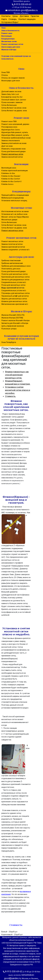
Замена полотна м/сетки (12, 244)
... (29, 13)
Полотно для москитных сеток (15, 274)
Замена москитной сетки (12, 157)
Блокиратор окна (12, 97)
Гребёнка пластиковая (11, 261)
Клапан (11, 176)
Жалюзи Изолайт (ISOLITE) (13, 315)
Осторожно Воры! (10, 22)
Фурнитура (11, 130)
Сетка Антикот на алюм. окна (14, 108)
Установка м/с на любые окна (14, 214)
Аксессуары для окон (11, 47)
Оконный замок (14, 100)
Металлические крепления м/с (15, 304)
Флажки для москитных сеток (14, 301)
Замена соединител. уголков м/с (15, 250)
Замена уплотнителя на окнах (14, 143)
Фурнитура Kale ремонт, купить (15, 132)
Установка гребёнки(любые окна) (16, 138)
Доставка (24, 16)
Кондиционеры (8, 39)
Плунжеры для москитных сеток (16, 293)
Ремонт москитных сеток (12, 44)
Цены (15, 16)
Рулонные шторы (9, 329)
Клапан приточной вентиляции (15, 171)
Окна (3, 28)
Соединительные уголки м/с (14, 282)
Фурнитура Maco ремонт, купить (15, 135)
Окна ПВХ (6, 72)
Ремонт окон (7, 33)
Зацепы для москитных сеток (14, 299)
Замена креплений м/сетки (13, 247)
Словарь (13, 19)
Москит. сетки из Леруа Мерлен (15, 217)
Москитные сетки (9, 41)
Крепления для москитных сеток (16, 277)
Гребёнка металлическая (12, 263)
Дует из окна (7, 146)
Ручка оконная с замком (12, 102)
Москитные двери (9, 220)
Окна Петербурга (9, 342)
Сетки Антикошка (9, 105)
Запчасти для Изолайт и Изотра (15, 323)
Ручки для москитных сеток (13, 285)
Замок (10, 94)
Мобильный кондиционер (13, 198)
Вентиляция (6, 36)
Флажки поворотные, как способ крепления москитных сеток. (17, 375)
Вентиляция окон (9, 168)
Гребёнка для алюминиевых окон (16, 266)
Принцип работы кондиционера (15, 195)
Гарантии (35, 16)
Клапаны (8, 173)
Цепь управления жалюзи (13, 326)
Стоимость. (10, 396)
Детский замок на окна (11, 91)
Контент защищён (27, 19)
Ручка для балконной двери (13, 151)
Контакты (6, 16)
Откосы (5, 75)
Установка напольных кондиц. (14, 201)
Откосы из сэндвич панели (13, 78)
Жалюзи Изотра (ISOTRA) (12, 318)
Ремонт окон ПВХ (9, 121)
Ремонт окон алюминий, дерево (15, 124)
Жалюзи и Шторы (9, 50)
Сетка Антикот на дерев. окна (14, 111)
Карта (4, 19)
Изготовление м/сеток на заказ (15, 211)
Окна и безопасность (10, 31)
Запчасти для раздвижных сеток (15, 280)
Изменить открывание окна (13, 149)
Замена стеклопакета (10, 141)
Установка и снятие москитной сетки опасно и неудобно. (18, 390)
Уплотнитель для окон (11, 269)
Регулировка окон (9, 127)
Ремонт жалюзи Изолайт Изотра (15, 320)
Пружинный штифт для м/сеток (15, 296)
